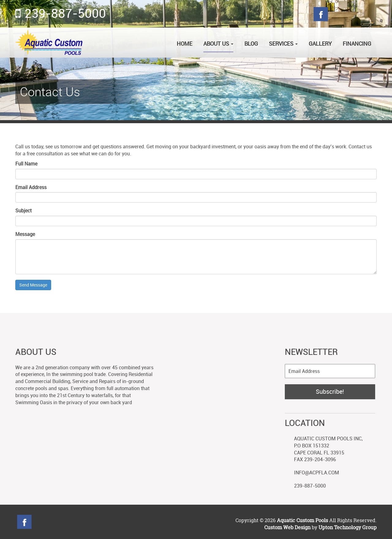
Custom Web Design (287, 527)
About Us (218, 44)
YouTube (106, 522)
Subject (23, 211)
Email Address (31, 187)
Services (283, 44)
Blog (369, 14)
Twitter (337, 14)
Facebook (321, 14)
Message (25, 234)
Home (185, 44)
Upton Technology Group (348, 527)
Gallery (320, 44)
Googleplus (353, 14)
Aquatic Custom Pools (303, 520)
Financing (357, 44)
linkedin (89, 522)
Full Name (26, 164)
